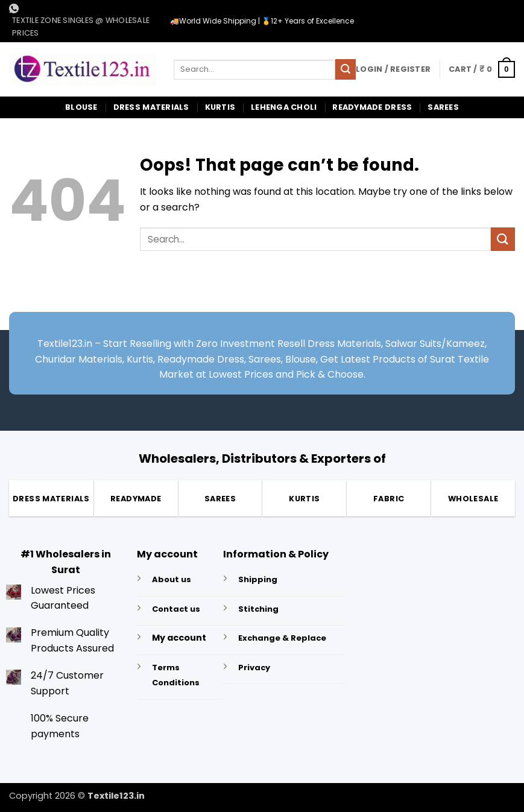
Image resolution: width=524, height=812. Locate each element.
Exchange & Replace (282, 638)
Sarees (443, 107)
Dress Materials (151, 107)
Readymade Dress (372, 107)
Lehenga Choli (284, 107)
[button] (393, 69)
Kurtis (220, 107)
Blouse (81, 107)
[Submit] (346, 69)
